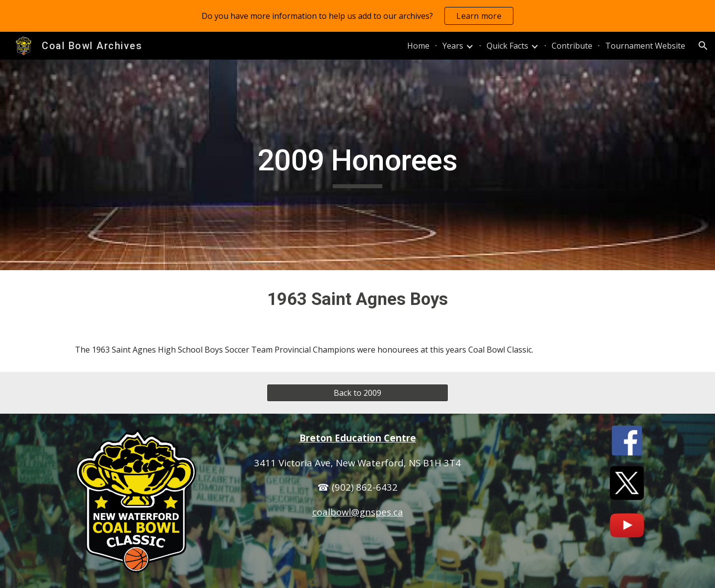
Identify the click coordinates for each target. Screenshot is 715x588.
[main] (357, 165)
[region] (357, 16)
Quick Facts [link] (507, 46)
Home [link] (418, 46)
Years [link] (453, 46)
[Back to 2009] (357, 393)
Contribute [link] (572, 46)
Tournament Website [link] (645, 46)
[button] (703, 46)
